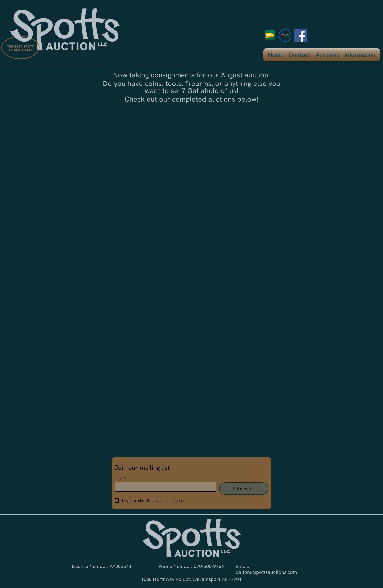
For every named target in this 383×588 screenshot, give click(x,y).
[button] (327, 55)
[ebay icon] (285, 35)
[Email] (164, 487)
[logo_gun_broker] (270, 35)
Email (120, 478)
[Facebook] (301, 35)
